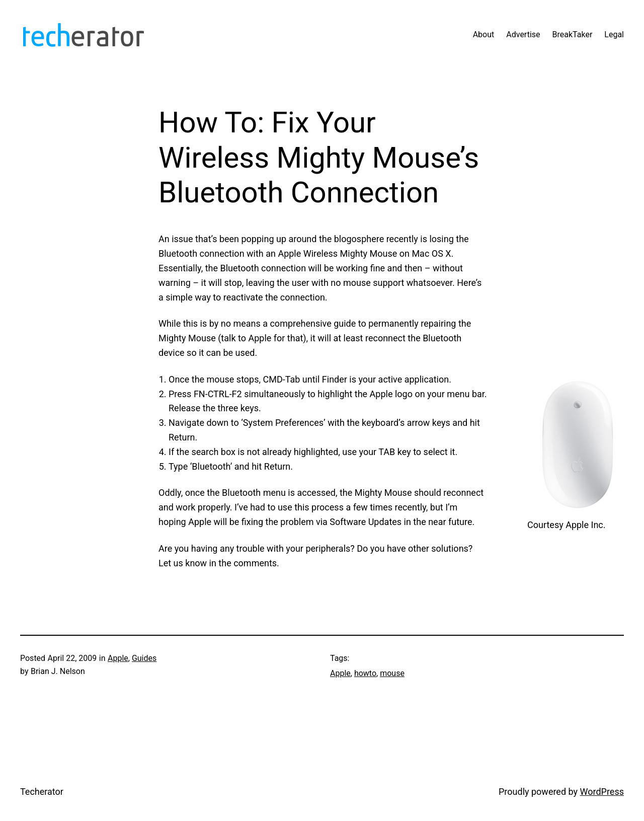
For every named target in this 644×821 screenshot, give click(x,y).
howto (365, 673)
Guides (144, 658)
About (484, 34)
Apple (118, 658)
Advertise (523, 34)
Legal (614, 34)
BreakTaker (573, 34)
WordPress (602, 792)
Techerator (42, 792)
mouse (392, 673)
